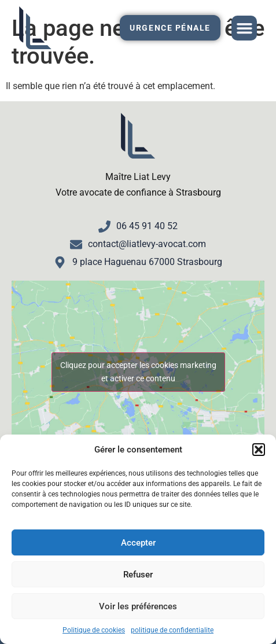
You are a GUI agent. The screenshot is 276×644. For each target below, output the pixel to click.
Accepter (138, 543)
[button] (259, 450)
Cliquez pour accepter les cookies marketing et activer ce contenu (138, 372)
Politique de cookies (94, 630)
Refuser (138, 575)
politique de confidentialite (172, 630)
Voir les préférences (138, 606)
